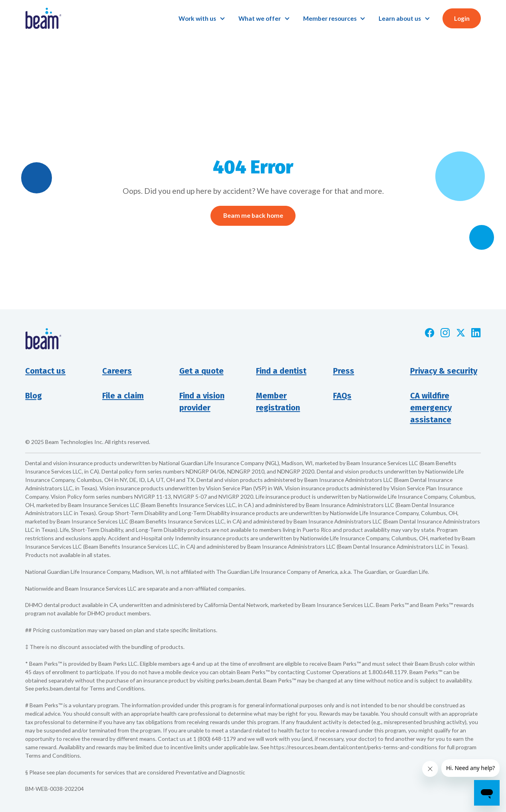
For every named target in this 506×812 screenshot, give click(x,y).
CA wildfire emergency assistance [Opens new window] (431, 408)
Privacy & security (444, 371)
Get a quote (201, 371)
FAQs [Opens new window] (342, 396)
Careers (117, 371)
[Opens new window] (430, 333)
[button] (202, 19)
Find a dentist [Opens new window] (281, 371)
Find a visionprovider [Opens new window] (202, 402)
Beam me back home (253, 215)
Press (344, 371)
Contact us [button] (45, 371)
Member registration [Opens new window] (278, 402)
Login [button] (462, 18)
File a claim (123, 396)
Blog (34, 396)
